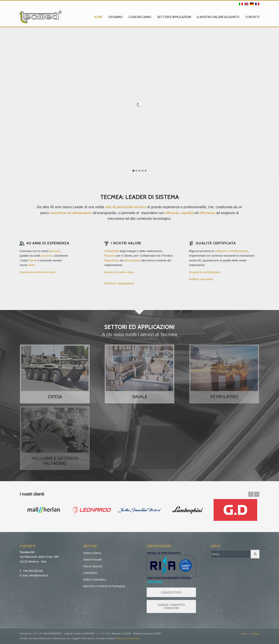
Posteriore (257, 494)
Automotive (90, 573)
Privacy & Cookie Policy (128, 638)
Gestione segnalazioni (119, 283)
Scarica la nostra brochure (37, 272)
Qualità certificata (216, 243)
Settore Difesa (92, 553)
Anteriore (251, 494)
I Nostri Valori (126, 243)
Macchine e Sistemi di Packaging (104, 586)
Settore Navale (93, 560)
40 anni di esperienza (48, 243)
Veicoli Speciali (93, 566)
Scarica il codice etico (119, 272)
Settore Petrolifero (95, 580)
